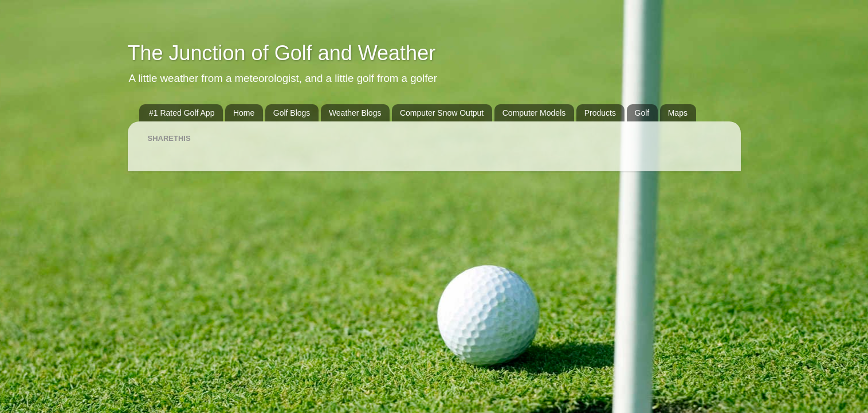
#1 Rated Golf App (182, 113)
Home (244, 113)
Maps (678, 113)
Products (600, 113)
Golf (642, 113)
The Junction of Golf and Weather (282, 53)
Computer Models (534, 113)
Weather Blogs (355, 113)
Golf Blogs (292, 113)
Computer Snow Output (442, 113)
